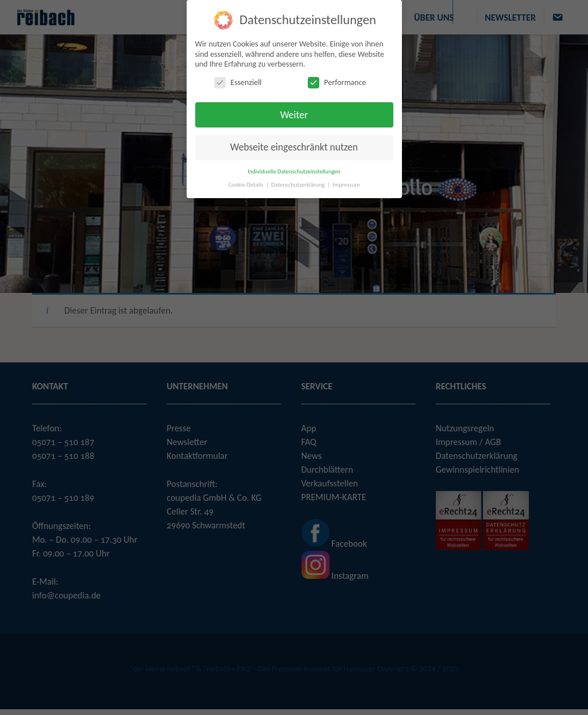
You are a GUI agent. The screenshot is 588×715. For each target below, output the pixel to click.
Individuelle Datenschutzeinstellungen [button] (294, 171)
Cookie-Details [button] (246, 184)
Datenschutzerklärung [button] (299, 184)
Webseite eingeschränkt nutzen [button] (294, 147)
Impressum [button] (346, 184)
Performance (337, 82)
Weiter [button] (294, 114)
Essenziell (238, 82)
